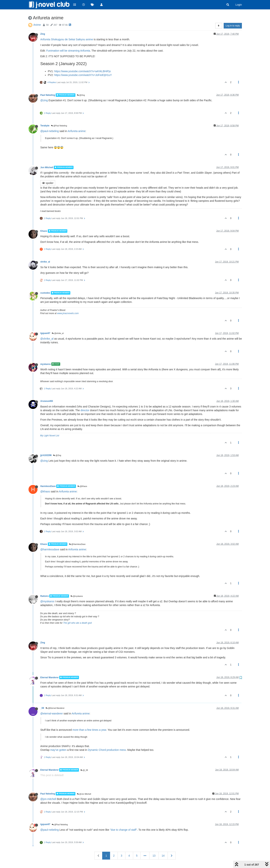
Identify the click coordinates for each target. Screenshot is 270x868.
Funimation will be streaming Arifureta (68, 51)
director (85, 410)
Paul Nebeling (48, 95)
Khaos (44, 231)
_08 (42, 708)
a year (103, 730)
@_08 (84, 770)
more (76, 730)
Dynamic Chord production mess (107, 750)
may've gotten (58, 750)
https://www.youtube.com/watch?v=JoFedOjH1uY (83, 75)
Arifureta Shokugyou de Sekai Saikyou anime (67, 39)
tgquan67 (45, 333)
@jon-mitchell (48, 799)
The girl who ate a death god (77, 623)
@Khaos (82, 486)
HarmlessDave (48, 486)
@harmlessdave (50, 549)
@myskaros (77, 596)
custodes (45, 293)
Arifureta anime (77, 131)
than (82, 730)
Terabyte (45, 126)
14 (163, 856)
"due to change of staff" (123, 830)
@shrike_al (58, 333)
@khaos (45, 491)
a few (88, 730)
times (95, 730)
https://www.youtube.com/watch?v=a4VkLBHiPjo (82, 71)
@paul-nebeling (49, 131)
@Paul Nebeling (59, 126)
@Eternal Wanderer (55, 708)
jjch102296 (46, 455)
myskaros (46, 364)
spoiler (48, 183)
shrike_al (45, 262)
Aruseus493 (47, 401)
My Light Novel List (50, 436)
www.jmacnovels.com (68, 313)
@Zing (81, 95)
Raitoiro (45, 596)
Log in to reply (233, 26)
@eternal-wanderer (52, 713)
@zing (44, 100)
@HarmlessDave (77, 544)
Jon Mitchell (47, 167)
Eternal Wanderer (49, 677)
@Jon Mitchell (84, 794)
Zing (43, 34)
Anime (37, 25)
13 (154, 856)
